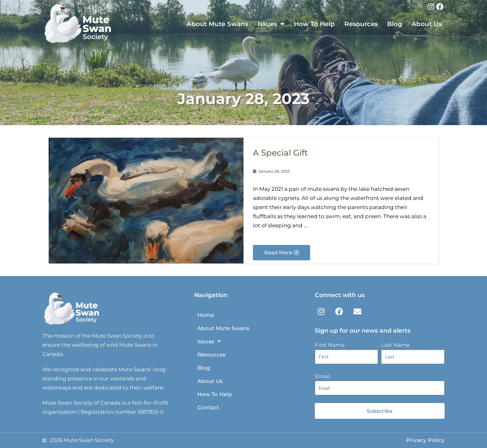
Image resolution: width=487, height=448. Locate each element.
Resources (361, 24)
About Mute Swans (217, 24)
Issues (271, 24)
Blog (395, 24)
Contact (208, 407)
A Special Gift (282, 153)
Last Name (395, 345)
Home (206, 315)
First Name (330, 345)
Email (323, 376)
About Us (427, 24)
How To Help (314, 24)
